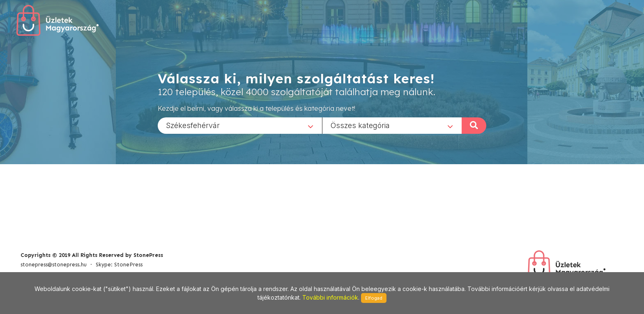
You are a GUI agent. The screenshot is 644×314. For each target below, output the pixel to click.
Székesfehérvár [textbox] (193, 125)
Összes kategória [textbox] (360, 125)
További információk (330, 297)
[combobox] (240, 125)
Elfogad (374, 298)
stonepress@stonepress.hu (54, 265)
